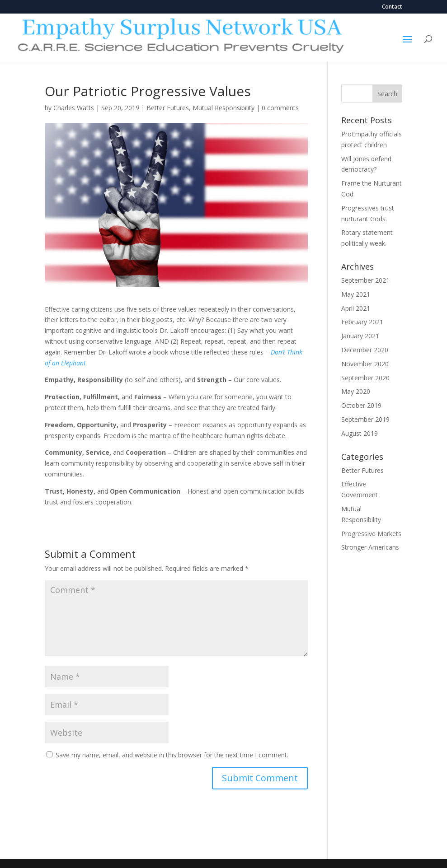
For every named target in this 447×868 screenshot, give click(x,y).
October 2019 (361, 405)
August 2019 (360, 433)
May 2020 (356, 391)
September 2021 (365, 280)
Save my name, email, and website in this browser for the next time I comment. (172, 755)
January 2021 (360, 336)
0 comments (280, 108)
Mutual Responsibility (223, 108)
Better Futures (168, 108)
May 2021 (356, 294)
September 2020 (365, 378)
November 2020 (365, 364)
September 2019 (365, 419)
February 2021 (362, 322)
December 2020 (365, 350)
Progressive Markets (371, 534)
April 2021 (356, 308)
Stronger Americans (370, 547)
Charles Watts (74, 108)
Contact (392, 7)
